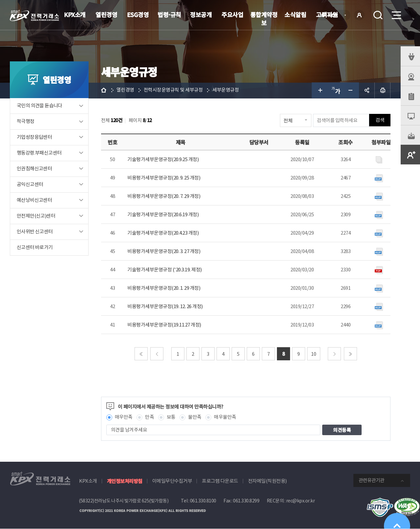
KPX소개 (75, 14)
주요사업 (232, 14)
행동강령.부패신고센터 (39, 153)
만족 (150, 418)
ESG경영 (138, 14)
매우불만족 (226, 418)
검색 (378, 15)
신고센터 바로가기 (35, 248)
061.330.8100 (203, 501)
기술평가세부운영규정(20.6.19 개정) (164, 215)
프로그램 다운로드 (220, 481)
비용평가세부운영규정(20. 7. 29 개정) (164, 196)
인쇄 (383, 91)
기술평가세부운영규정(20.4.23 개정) (164, 233)
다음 (335, 354)
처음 (141, 354)
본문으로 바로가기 (0, 0)
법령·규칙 (169, 14)
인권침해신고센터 (34, 169)
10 (314, 354)
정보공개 (201, 14)
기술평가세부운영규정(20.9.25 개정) (164, 160)
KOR (335, 16)
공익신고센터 (30, 185)
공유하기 (367, 91)
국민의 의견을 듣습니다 (40, 106)
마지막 (351, 354)
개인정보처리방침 (125, 481)
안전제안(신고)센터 (36, 216)
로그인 (359, 15)
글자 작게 (351, 91)
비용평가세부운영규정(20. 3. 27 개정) (164, 252)
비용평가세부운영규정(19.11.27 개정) (165, 325)
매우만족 (124, 418)
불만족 (196, 418)
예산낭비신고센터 (34, 201)
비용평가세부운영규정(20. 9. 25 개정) (164, 178)
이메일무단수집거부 (172, 481)
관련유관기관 (371, 481)
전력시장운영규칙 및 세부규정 (174, 90)
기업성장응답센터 (34, 138)
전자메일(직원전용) (267, 481)
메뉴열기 (396, 13)
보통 (172, 418)
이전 (157, 354)
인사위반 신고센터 (35, 232)
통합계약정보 (264, 19)
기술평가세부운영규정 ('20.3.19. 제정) (165, 270)
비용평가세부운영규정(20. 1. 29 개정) (164, 288)
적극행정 (26, 122)
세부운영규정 (227, 90)
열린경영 (106, 14)
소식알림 (295, 14)
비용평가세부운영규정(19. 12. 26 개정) (166, 307)
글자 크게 (320, 91)
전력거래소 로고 (34, 15)
